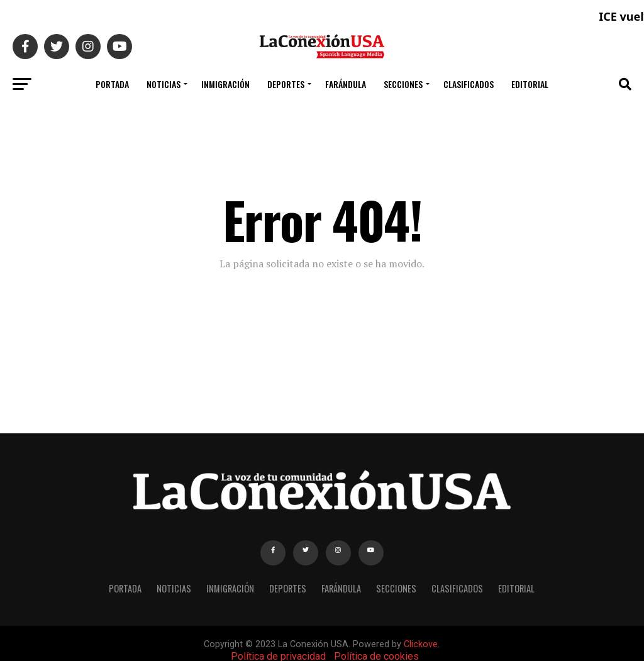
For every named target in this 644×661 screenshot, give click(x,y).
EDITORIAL (530, 84)
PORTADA (112, 84)
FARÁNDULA (346, 84)
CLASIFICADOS (469, 84)
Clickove (421, 644)
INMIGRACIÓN (225, 84)
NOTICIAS (164, 84)
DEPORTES (286, 84)
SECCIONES (403, 84)
